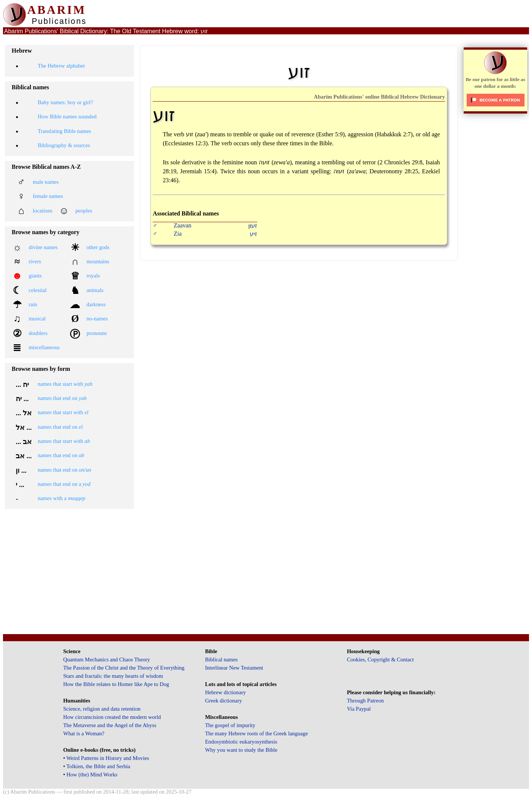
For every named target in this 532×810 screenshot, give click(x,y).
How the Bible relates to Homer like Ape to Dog (116, 684)
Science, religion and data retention (102, 709)
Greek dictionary (223, 701)
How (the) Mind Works (92, 775)
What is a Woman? (84, 733)
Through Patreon (365, 701)
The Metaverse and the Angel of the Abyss (110, 725)
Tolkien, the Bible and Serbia (98, 766)
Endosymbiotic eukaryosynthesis (241, 742)
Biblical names (221, 660)
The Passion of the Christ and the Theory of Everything (124, 668)
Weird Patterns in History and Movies (108, 758)
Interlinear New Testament (234, 668)
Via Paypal (359, 709)
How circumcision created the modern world (112, 717)
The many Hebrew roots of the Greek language (256, 733)
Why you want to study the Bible (241, 750)
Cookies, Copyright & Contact (380, 660)
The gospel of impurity (230, 725)
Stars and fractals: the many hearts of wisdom (113, 676)
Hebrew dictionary (225, 692)
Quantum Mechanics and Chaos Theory (107, 660)
